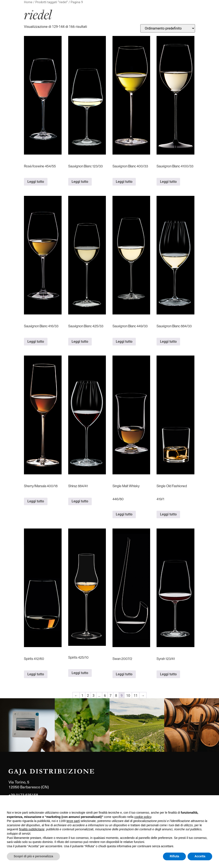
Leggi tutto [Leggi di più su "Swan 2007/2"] (124, 674)
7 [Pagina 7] (110, 696)
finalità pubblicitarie (32, 829)
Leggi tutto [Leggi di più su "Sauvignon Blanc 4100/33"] (168, 182)
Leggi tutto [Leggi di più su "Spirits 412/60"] (36, 674)
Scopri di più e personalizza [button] (33, 856)
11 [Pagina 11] (136, 696)
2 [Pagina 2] (88, 696)
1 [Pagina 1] (82, 696)
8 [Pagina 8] (116, 696)
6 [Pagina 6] (105, 696)
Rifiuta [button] (175, 856)
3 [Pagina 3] (94, 696)
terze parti (73, 821)
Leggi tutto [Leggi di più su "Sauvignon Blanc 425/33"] (80, 342)
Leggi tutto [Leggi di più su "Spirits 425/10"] (80, 673)
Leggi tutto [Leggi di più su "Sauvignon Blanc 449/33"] (124, 342)
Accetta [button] (200, 856)
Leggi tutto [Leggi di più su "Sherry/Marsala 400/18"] (36, 501)
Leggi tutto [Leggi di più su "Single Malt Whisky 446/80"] (124, 514)
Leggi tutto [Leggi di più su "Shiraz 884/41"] (80, 501)
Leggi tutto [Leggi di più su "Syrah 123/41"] (168, 674)
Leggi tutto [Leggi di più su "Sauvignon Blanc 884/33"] (168, 342)
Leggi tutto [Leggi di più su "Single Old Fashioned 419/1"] (168, 514)
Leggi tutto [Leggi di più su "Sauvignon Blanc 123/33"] (80, 182)
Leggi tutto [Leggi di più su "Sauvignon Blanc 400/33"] (124, 182)
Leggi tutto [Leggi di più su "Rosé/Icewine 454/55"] (36, 182)
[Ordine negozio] (168, 28)
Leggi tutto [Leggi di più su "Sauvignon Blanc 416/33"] (36, 342)
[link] (27, 725)
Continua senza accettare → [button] (192, 804)
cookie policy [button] (143, 817)
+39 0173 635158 (23, 795)
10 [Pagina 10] (128, 696)
